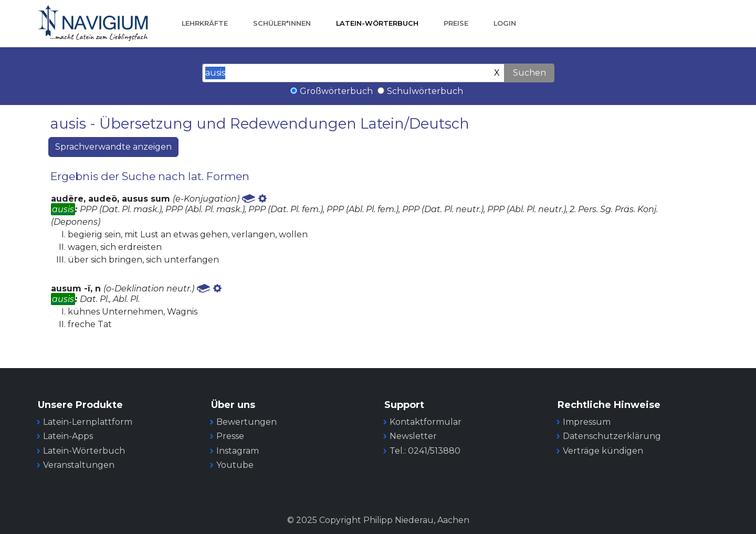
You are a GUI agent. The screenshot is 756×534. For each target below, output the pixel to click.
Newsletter (413, 436)
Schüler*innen (282, 23)
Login (505, 23)
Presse (230, 436)
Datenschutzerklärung (612, 436)
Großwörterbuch (336, 91)
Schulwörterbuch (425, 91)
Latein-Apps (68, 436)
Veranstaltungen (79, 465)
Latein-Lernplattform (88, 422)
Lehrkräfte (205, 23)
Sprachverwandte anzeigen (113, 147)
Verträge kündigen (603, 451)
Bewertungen (246, 422)
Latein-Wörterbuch (377, 23)
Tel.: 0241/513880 (425, 451)
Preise (456, 23)
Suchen (529, 73)
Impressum (587, 422)
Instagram (238, 451)
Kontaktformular (426, 422)
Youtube (235, 465)
